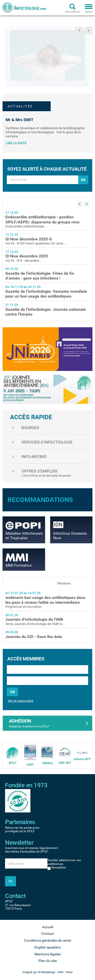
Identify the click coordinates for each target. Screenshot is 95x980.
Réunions (64, 583)
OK (13, 692)
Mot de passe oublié (21, 701)
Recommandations (40, 500)
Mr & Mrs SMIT (20, 120)
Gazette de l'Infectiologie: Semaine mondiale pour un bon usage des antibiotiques (46, 294)
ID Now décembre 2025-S (29, 239)
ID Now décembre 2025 (27, 256)
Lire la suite (16, 143)
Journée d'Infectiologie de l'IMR (34, 619)
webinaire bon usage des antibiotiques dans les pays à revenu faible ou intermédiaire (45, 600)
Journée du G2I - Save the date (34, 637)
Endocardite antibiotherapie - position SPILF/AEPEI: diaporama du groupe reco (42, 219)
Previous (79, 30)
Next (89, 30)
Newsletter (59, 868)
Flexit (69, 972)
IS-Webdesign (47, 972)
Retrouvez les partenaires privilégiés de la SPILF (22, 829)
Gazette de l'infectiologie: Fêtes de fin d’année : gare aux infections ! (40, 276)
